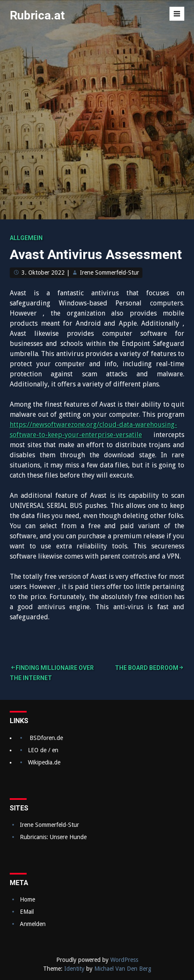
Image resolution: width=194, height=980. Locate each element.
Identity (74, 969)
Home (27, 899)
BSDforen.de (46, 738)
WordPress (124, 960)
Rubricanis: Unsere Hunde (53, 837)
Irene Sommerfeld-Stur (109, 273)
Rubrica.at (37, 15)
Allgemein (26, 238)
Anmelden (33, 924)
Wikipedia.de (44, 762)
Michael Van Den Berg (123, 969)
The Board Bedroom (147, 668)
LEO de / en (43, 750)
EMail (27, 912)
